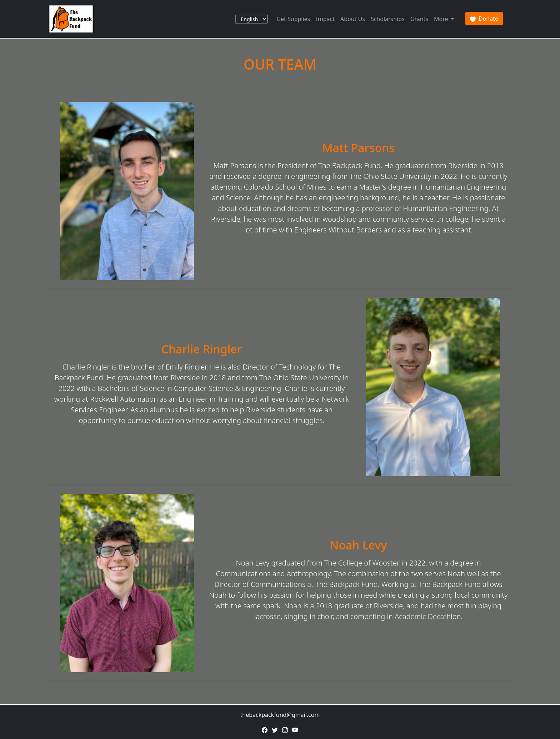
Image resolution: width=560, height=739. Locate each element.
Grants (419, 19)
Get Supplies (293, 19)
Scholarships (388, 19)
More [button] (442, 19)
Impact (325, 19)
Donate (484, 19)
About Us (353, 19)
